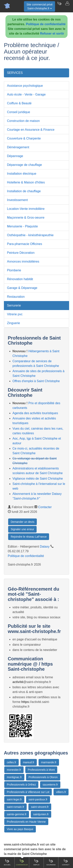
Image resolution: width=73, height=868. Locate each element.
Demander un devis (22, 522)
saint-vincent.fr (40, 807)
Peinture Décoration (21, 253)
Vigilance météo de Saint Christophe (38, 479)
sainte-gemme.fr (17, 814)
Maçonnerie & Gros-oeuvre (26, 218)
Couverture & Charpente (24, 138)
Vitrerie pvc (15, 314)
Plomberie (14, 270)
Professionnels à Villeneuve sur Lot (28, 792)
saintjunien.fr (41, 814)
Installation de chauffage (24, 191)
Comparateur (22, 862)
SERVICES (15, 73)
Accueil (7, 862)
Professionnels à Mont (41, 770)
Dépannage (15, 156)
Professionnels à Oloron (43, 777)
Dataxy (45, 547)
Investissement (17, 200)
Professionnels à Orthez (21, 785)
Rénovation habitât (20, 279)
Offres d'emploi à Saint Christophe (36, 381)
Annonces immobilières (23, 261)
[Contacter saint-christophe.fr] (67, 6)
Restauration (16, 297)
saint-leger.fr (14, 799)
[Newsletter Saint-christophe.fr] (59, 6)
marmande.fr (49, 762)
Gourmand (51, 862)
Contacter (45, 507)
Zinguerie (14, 323)
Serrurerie (14, 305)
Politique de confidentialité (46, 24)
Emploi (36, 862)
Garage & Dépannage (22, 288)
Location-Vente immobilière (26, 209)
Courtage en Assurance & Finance (31, 130)
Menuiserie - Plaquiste (22, 226)
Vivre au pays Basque (20, 829)
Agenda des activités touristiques (35, 413)
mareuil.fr (29, 762)
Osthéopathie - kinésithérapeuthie (30, 235)
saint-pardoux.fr (38, 799)
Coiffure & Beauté (19, 103)
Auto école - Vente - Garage (26, 94)
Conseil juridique (18, 112)
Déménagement (18, 147)
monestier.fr (14, 770)
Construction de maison (23, 121)
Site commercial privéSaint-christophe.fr (40, 6)
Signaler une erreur (22, 529)
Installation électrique (22, 174)
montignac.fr (14, 777)
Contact (66, 862)
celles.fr (11, 762)
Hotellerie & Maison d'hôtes (26, 182)
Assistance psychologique (25, 86)
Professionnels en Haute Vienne (26, 822)
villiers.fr (61, 792)
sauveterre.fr (50, 785)
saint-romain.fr (15, 807)
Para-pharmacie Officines (25, 244)
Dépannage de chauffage (24, 165)
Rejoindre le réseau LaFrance (29, 537)
